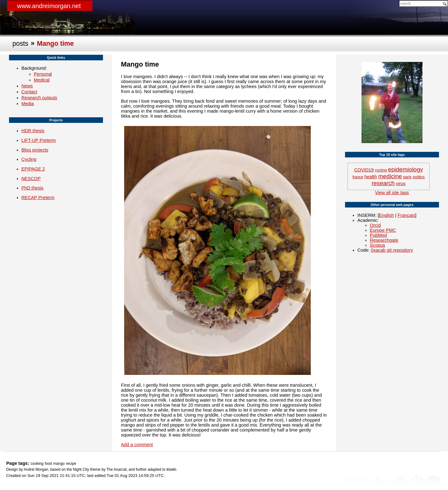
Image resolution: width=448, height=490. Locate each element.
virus (401, 184)
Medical (42, 80)
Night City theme (87, 469)
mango (59, 464)
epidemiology (405, 169)
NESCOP (31, 179)
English (386, 215)
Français (406, 215)
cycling (381, 170)
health (371, 177)
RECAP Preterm (38, 198)
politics (419, 177)
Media (28, 104)
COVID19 (364, 170)
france (358, 177)
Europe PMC (383, 230)
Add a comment (137, 445)
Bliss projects (35, 150)
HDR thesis (33, 131)
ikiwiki (171, 469)
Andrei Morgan (36, 469)
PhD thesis (33, 188)
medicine (390, 176)
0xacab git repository (392, 250)
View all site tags (392, 193)
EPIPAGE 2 (33, 169)
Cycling (29, 159)
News (27, 86)
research (383, 183)
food (48, 464)
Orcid (375, 225)
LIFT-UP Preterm (39, 140)
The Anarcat (117, 469)
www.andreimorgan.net (49, 6)
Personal (43, 74)
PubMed (378, 235)
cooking (37, 464)
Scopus (378, 245)
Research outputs (39, 98)
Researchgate (384, 240)
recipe (71, 464)
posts (20, 44)
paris (407, 177)
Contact (29, 92)
